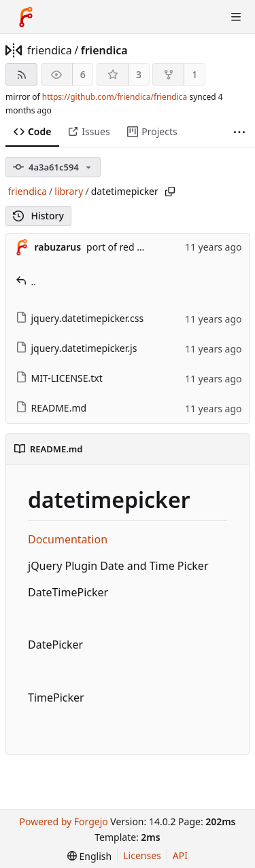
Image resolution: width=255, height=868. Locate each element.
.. (26, 282)
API (180, 855)
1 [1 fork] (194, 74)
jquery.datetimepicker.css (80, 318)
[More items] (239, 132)
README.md (51, 408)
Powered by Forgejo (63, 821)
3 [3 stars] (139, 74)
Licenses (142, 855)
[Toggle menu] (236, 17)
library (69, 191)
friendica (50, 50)
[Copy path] (170, 192)
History (38, 216)
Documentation (68, 539)
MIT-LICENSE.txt (59, 378)
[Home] (26, 17)
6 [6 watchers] (83, 74)
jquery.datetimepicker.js (76, 348)
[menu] (89, 856)
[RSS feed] (21, 74)
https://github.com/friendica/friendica (115, 97)
